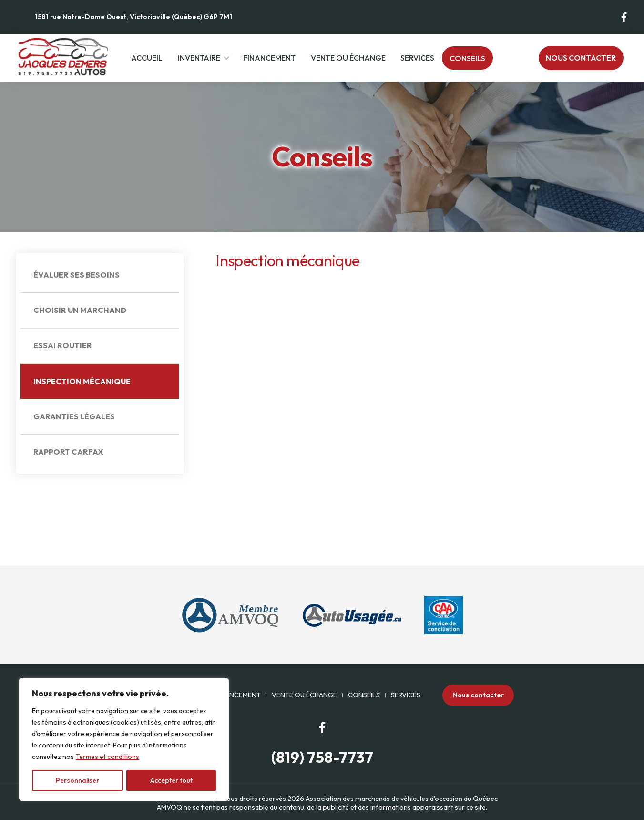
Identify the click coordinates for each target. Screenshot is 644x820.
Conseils (467, 58)
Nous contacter (581, 58)
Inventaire (199, 58)
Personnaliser (77, 780)
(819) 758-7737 (322, 757)
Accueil (147, 58)
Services (417, 58)
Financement (269, 58)
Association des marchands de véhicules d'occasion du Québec (402, 799)
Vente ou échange (348, 58)
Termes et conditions (107, 757)
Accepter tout (171, 780)
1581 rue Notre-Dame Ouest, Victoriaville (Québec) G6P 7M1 (133, 17)
